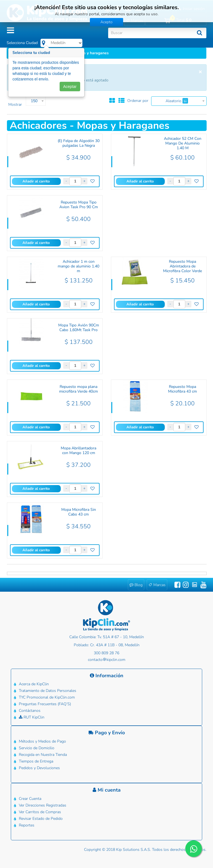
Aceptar (70, 89)
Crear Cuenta (30, 799)
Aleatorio (177, 101)
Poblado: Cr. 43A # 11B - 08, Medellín (107, 645)
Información (107, 676)
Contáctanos (30, 711)
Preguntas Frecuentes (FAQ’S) (45, 704)
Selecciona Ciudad (22, 43)
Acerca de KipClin (34, 684)
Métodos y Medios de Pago (42, 741)
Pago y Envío (107, 733)
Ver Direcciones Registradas (43, 805)
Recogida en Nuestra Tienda (43, 755)
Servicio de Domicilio (37, 748)
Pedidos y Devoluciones (39, 768)
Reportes (27, 825)
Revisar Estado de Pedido (41, 819)
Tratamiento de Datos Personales (48, 691)
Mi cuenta (107, 790)
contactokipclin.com (107, 660)
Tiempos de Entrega (36, 761)
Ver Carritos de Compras (40, 812)
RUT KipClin (32, 717)
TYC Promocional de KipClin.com (47, 697)
